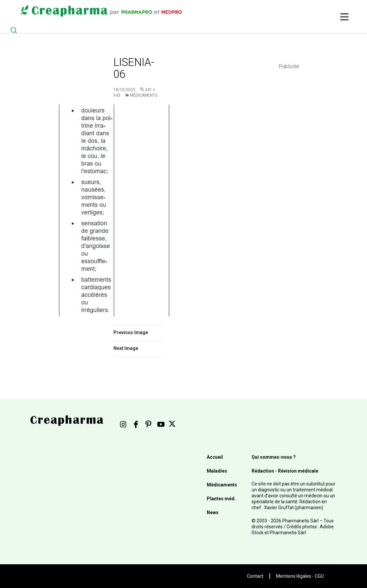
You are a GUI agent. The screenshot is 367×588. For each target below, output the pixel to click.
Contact (255, 576)
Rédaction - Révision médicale (285, 471)
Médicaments (144, 95)
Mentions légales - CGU (300, 576)
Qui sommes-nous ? (274, 457)
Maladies (217, 471)
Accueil (215, 457)
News (213, 512)
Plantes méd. (221, 499)
